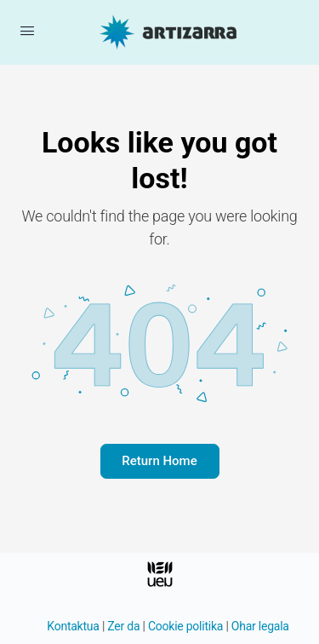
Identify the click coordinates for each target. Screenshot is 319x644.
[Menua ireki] (27, 31)
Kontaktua (73, 626)
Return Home (159, 461)
